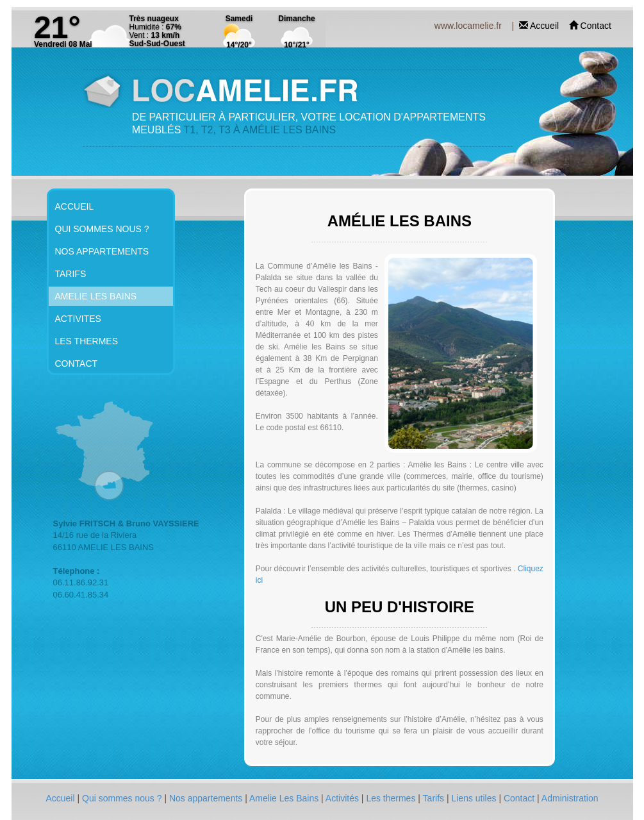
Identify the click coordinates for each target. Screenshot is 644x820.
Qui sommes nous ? (123, 798)
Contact (596, 26)
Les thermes (392, 798)
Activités (343, 798)
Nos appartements (207, 798)
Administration (570, 798)
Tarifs (435, 798)
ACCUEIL (75, 206)
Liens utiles (475, 798)
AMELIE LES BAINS (96, 296)
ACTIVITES (78, 319)
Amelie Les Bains (285, 798)
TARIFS (71, 274)
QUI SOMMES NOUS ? (102, 229)
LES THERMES (87, 341)
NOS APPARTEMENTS (102, 251)
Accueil (546, 26)
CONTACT (77, 364)
